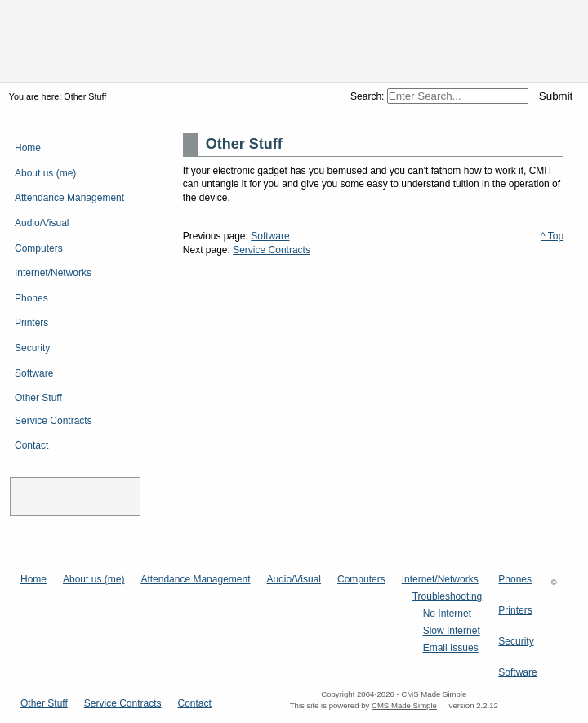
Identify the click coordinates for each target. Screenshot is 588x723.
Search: (369, 96)
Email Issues (451, 648)
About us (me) (94, 580)
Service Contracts (272, 250)
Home (33, 580)
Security (516, 642)
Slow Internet (452, 631)
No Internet (447, 614)
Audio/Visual (294, 580)
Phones (515, 580)
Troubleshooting (448, 597)
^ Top (552, 236)
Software (270, 236)
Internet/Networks (440, 580)
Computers (361, 580)
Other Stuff (44, 704)
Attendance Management (195, 580)
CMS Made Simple (404, 705)
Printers (515, 611)
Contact (195, 704)
